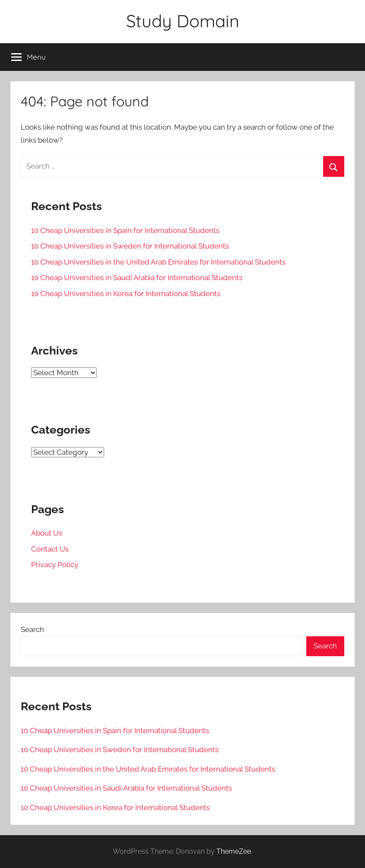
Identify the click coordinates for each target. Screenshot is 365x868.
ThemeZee (234, 851)
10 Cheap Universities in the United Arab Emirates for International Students (158, 262)
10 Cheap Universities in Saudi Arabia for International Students (137, 278)
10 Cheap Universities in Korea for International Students (126, 294)
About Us (47, 533)
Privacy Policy (55, 565)
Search (32, 629)
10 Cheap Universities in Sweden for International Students (130, 246)
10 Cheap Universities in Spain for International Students (125, 230)
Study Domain (183, 21)
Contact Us (50, 549)
